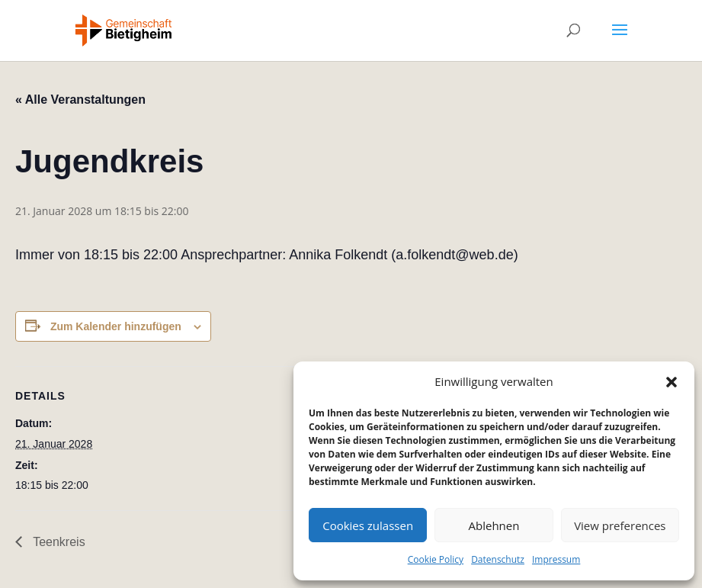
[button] (672, 382)
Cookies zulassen (368, 525)
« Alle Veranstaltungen (80, 100)
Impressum (556, 559)
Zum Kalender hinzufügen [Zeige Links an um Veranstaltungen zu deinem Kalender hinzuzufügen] (116, 326)
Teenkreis (58, 542)
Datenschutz (498, 559)
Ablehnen (494, 525)
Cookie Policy (436, 559)
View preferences (620, 525)
